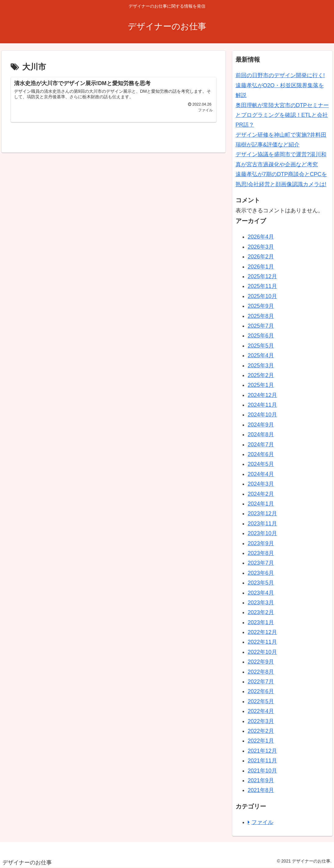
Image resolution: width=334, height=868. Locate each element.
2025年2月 (261, 375)
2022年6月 (261, 691)
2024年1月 (261, 504)
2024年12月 (262, 395)
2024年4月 (261, 474)
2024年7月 (261, 445)
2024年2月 (261, 494)
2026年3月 (261, 247)
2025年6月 (261, 336)
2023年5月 (261, 583)
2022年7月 (261, 682)
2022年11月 (262, 642)
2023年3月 (261, 603)
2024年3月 (261, 484)
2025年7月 (261, 326)
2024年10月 (262, 415)
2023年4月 (261, 593)
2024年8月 (261, 434)
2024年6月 (261, 454)
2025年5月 (261, 346)
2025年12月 (262, 276)
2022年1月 (261, 741)
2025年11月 (262, 286)
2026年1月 (261, 267)
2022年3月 (261, 721)
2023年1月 (261, 622)
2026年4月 (261, 237)
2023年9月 (261, 543)
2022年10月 (262, 652)
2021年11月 (262, 761)
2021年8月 (261, 790)
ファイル (262, 822)
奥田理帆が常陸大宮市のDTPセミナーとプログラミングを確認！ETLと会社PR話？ (282, 115)
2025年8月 (261, 316)
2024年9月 (261, 425)
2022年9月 (261, 662)
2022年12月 (262, 632)
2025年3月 (261, 366)
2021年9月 (261, 780)
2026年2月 (261, 257)
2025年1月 (261, 385)
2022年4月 (261, 711)
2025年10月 (262, 296)
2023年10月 (262, 533)
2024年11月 (262, 405)
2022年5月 (261, 701)
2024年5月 (261, 464)
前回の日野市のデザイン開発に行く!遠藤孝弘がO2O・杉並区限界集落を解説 (280, 85)
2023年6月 (261, 573)
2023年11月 (262, 524)
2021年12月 (262, 751)
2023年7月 (261, 563)
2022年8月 (261, 672)
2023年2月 (261, 612)
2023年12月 (262, 513)
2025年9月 (261, 306)
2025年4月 (261, 355)
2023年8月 (261, 553)
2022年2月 (261, 731)
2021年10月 (262, 771)
